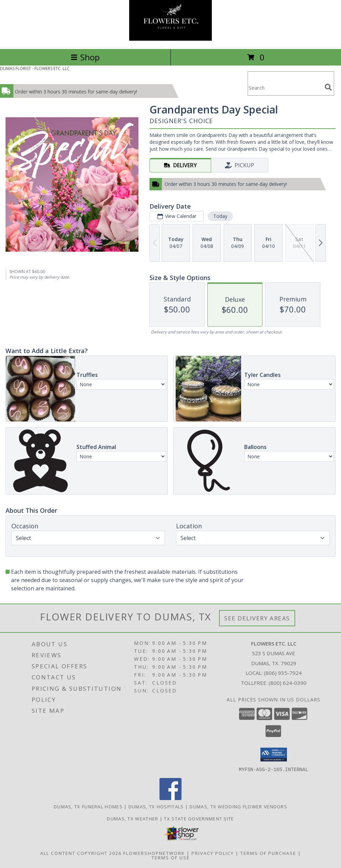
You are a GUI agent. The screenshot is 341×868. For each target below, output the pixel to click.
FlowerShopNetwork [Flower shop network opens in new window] (154, 853)
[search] (328, 87)
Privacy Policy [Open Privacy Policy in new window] (213, 853)
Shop (85, 57)
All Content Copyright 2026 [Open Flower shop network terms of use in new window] (81, 853)
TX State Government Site (199, 818)
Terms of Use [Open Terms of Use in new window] (171, 857)
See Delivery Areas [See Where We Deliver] (257, 618)
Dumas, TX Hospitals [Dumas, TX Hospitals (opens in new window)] (156, 806)
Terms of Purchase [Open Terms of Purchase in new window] (268, 853)
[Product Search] (285, 88)
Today (220, 216)
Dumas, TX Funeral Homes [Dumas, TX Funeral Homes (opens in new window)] (88, 806)
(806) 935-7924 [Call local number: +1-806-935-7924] (283, 673)
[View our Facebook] (170, 798)
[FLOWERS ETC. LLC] (170, 39)
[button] (274, 755)
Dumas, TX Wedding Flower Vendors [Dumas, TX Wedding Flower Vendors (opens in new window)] (238, 806)
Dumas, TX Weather (132, 818)
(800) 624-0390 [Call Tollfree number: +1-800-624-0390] (288, 683)
